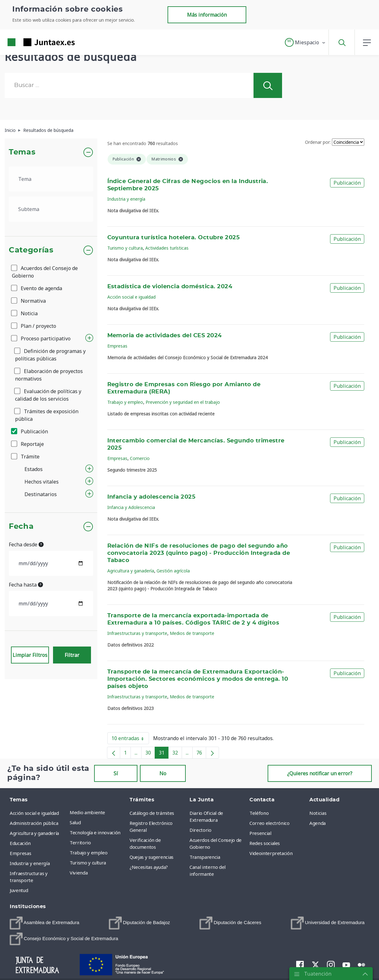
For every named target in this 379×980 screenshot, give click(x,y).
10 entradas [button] (130, 739)
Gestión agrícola (173, 571)
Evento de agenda (37, 288)
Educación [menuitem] (20, 843)
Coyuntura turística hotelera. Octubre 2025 (174, 238)
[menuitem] (45, 923)
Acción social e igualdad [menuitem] (34, 813)
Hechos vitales (42, 482)
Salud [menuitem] (75, 822)
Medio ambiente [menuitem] (87, 812)
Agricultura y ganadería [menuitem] (34, 833)
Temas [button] (22, 152)
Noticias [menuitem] (318, 813)
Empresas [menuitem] (20, 853)
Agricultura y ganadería (131, 571)
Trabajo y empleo (125, 402)
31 (164, 754)
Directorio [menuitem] (200, 830)
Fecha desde (26, 544)
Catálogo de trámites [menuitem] (152, 813)
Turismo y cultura (125, 248)
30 (150, 754)
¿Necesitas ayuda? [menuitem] (149, 867)
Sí (116, 773)
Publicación (30, 431)
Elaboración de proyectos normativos (49, 375)
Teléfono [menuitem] (259, 813)
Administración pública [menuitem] (34, 823)
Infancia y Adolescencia (131, 507)
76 (201, 754)
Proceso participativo (41, 338)
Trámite (26, 457)
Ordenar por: (318, 142)
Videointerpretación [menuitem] (271, 853)
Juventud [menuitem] (19, 890)
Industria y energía (126, 199)
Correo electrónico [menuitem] (270, 823)
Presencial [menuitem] (260, 833)
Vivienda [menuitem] (79, 873)
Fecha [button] (21, 527)
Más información (207, 15)
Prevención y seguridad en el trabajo (183, 402)
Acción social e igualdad (131, 297)
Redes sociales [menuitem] (265, 843)
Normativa (29, 301)
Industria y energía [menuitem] (30, 863)
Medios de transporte (192, 633)
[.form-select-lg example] (51, 179)
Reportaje (28, 444)
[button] (305, 42)
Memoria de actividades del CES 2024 (165, 336)
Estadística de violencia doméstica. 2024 (170, 287)
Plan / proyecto (34, 326)
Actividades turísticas (167, 248)
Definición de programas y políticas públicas (50, 355)
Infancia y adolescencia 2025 (152, 497)
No (163, 773)
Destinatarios (41, 494)
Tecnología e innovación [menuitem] (95, 832)
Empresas (117, 346)
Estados (34, 469)
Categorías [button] (31, 250)
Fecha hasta (26, 585)
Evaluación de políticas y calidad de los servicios (48, 395)
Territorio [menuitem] (80, 842)
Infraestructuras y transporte (137, 633)
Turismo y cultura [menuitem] (88, 863)
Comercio (140, 458)
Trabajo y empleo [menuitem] (88, 853)
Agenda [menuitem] (318, 823)
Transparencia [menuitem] (205, 857)
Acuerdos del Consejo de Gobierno (45, 272)
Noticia (25, 313)
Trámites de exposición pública (47, 415)
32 (177, 754)
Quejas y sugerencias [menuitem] (152, 857)
